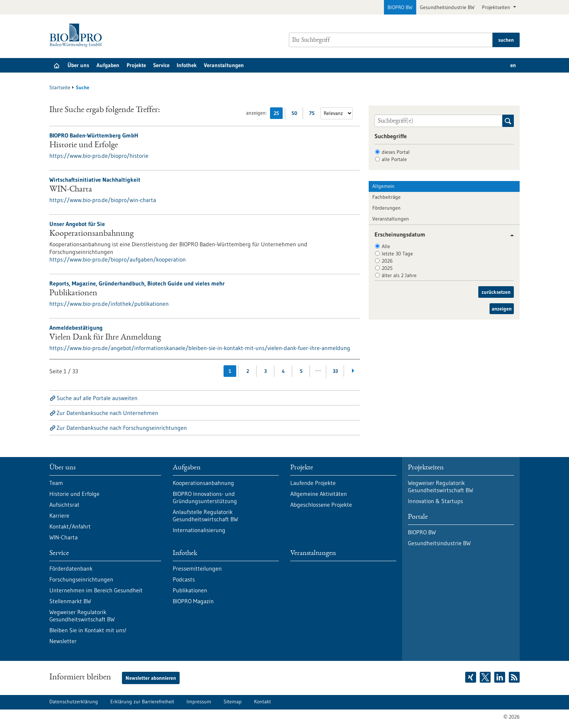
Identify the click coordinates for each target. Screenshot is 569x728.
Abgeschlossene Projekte (321, 505)
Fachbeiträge (386, 197)
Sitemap (233, 702)
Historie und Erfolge (84, 145)
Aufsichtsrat (64, 505)
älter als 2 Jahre (399, 275)
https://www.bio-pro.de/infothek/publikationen (109, 304)
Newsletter (63, 641)
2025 (387, 268)
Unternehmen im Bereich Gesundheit (96, 590)
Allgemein (383, 186)
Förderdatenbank (71, 568)
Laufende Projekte (313, 483)
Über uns (78, 65)
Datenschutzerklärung (74, 702)
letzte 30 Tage (397, 254)
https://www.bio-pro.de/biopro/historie (99, 156)
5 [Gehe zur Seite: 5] (301, 371)
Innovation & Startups (435, 501)
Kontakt (263, 702)
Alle (386, 246)
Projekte (136, 65)
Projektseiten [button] (497, 7)
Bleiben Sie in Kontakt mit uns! (88, 630)
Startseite (60, 87)
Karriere (59, 515)
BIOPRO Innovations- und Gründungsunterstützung (205, 497)
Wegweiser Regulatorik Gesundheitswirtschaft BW (82, 616)
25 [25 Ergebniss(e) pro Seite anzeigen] (278, 114)
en (513, 65)
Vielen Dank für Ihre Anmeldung (105, 338)
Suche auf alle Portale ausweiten (97, 398)
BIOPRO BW (400, 7)
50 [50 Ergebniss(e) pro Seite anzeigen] (296, 114)
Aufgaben (108, 65)
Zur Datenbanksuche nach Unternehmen (107, 413)
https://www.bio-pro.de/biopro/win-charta (103, 200)
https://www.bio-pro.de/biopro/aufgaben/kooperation (118, 259)
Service (161, 65)
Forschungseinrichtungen (81, 579)
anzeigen (502, 309)
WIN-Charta (71, 190)
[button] (509, 235)
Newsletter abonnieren (151, 678)
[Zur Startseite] (77, 35)
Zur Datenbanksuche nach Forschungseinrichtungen (122, 428)
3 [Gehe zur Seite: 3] (265, 371)
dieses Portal (396, 152)
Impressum (199, 702)
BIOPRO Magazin (193, 601)
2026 (387, 261)
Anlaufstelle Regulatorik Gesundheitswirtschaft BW (205, 515)
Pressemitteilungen (197, 568)
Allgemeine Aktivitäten (319, 494)
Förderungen (386, 208)
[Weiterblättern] (353, 371)
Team (56, 483)
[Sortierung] (337, 113)
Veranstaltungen (224, 65)
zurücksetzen (496, 292)
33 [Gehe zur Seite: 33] (335, 371)
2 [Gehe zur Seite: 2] (248, 371)
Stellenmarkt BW (70, 601)
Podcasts (184, 579)
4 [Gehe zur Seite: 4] (283, 371)
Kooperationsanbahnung (91, 234)
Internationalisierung (199, 530)
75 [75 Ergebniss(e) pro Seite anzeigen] (314, 114)
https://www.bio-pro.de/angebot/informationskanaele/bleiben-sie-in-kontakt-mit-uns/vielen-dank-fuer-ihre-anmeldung (200, 348)
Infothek (187, 65)
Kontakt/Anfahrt (70, 526)
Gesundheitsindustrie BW (447, 7)
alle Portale (394, 159)
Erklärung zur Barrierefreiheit (142, 702)
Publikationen (73, 293)
